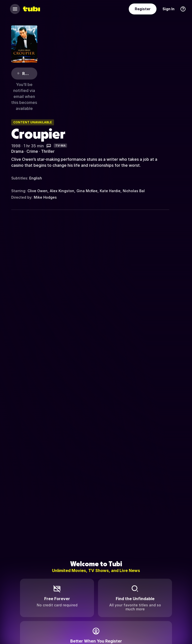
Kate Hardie (110, 191)
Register (143, 9)
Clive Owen (37, 191)
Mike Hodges (45, 197)
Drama (17, 151)
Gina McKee (87, 191)
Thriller (48, 151)
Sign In (168, 9)
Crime (32, 151)
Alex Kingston (62, 191)
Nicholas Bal (134, 191)
